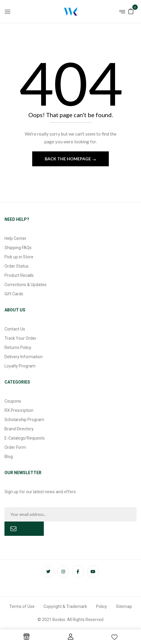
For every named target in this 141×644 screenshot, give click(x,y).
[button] (131, 11)
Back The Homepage (68, 159)
